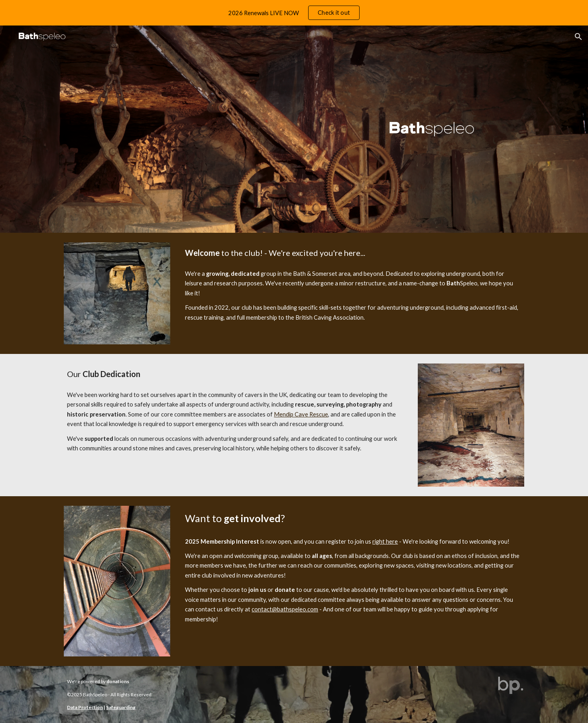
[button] (578, 37)
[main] (353, 253)
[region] (294, 13)
